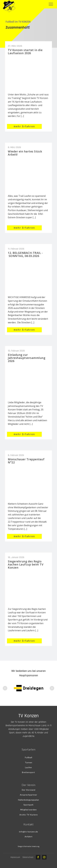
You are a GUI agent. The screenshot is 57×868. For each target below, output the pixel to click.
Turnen (29, 762)
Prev (5, 688)
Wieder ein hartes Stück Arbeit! (25, 153)
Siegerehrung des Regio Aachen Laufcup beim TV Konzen (26, 564)
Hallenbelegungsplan (29, 800)
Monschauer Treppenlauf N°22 (26, 461)
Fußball (29, 757)
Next (52, 688)
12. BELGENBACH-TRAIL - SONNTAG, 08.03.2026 (25, 254)
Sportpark (28, 805)
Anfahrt (29, 837)
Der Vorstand (29, 790)
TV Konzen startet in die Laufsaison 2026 (25, 52)
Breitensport (28, 772)
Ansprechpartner (28, 795)
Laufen (28, 767)
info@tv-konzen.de (28, 832)
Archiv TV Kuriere (29, 815)
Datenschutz (28, 857)
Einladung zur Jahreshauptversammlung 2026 (27, 358)
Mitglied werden (28, 810)
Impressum (15, 857)
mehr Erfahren (24, 126)
